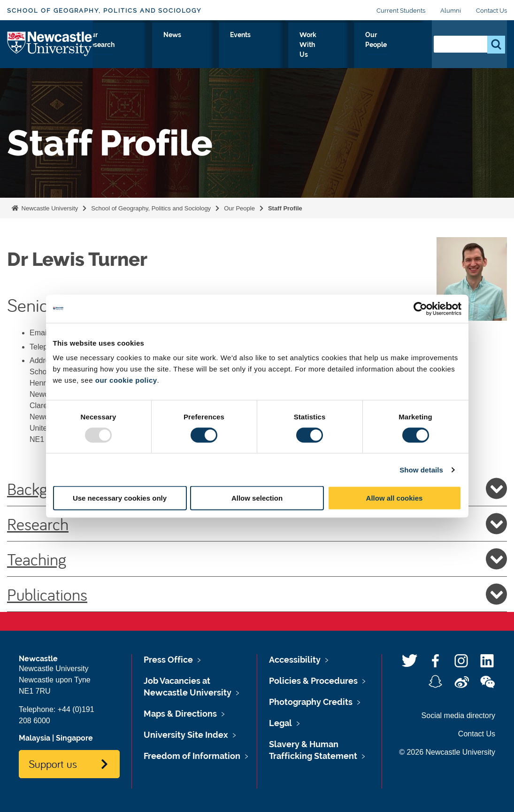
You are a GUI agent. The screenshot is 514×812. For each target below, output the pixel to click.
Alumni (451, 11)
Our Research (219, 51)
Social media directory (458, 715)
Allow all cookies (395, 498)
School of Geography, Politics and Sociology (104, 11)
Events (301, 46)
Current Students (401, 11)
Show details (421, 469)
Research (257, 524)
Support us (53, 764)
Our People (401, 51)
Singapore (74, 738)
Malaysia (35, 738)
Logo (50, 49)
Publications (257, 594)
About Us (114, 51)
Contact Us (491, 11)
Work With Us (349, 51)
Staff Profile (285, 208)
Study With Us (163, 51)
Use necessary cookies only (120, 498)
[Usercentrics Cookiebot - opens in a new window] (420, 309)
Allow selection (257, 498)
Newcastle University (49, 208)
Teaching (257, 559)
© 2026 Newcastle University (447, 752)
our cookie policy (126, 380)
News (263, 46)
